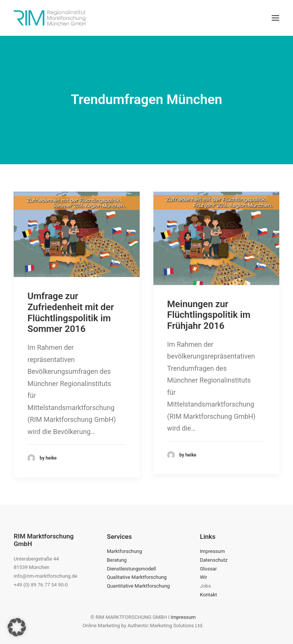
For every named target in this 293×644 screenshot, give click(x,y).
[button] (275, 18)
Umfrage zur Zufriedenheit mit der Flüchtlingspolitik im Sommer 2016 (71, 312)
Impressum (212, 551)
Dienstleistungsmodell (131, 569)
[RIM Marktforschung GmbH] (50, 18)
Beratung (117, 560)
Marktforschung (124, 551)
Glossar (208, 569)
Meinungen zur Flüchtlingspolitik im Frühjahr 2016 (209, 315)
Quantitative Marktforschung (138, 586)
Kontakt (208, 595)
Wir (204, 577)
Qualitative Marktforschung (137, 577)
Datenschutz (214, 560)
